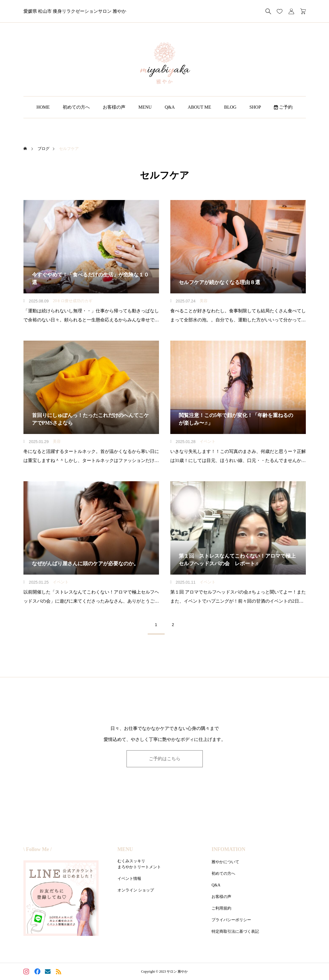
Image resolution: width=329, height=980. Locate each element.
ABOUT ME (200, 107)
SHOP (255, 107)
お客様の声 (114, 107)
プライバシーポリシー (231, 920)
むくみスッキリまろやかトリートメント (139, 864)
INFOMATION (228, 849)
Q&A (170, 107)
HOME (43, 107)
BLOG (230, 107)
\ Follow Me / (38, 849)
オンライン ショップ (136, 890)
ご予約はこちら (165, 759)
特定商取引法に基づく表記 (235, 931)
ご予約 (283, 107)
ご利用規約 (221, 908)
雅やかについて (225, 862)
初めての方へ (76, 107)
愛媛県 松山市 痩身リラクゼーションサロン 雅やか (75, 11)
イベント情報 (129, 879)
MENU (145, 107)
